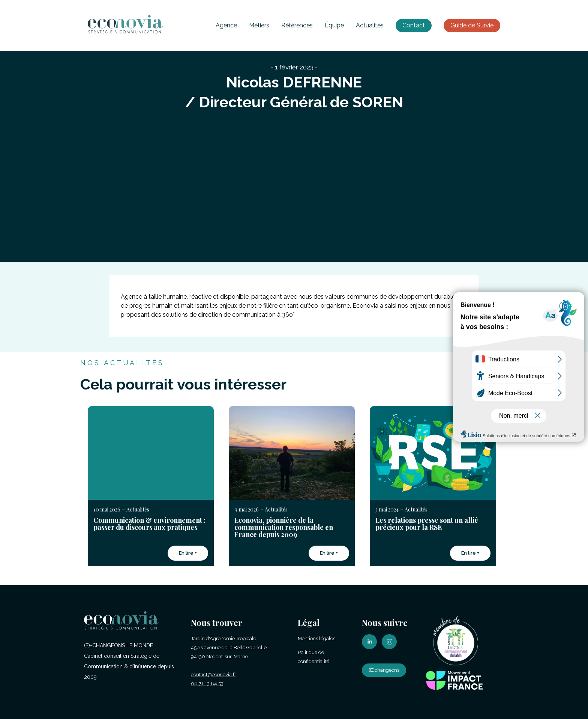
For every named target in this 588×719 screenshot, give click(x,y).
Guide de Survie (472, 25)
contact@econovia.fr (214, 675)
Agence (226, 25)
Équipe (334, 25)
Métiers (259, 25)
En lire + (188, 553)
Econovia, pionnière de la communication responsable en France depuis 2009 (284, 527)
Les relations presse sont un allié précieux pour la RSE (427, 524)
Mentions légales (316, 639)
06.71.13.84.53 (207, 684)
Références (297, 25)
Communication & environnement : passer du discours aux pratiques (149, 524)
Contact (414, 25)
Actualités (370, 25)
